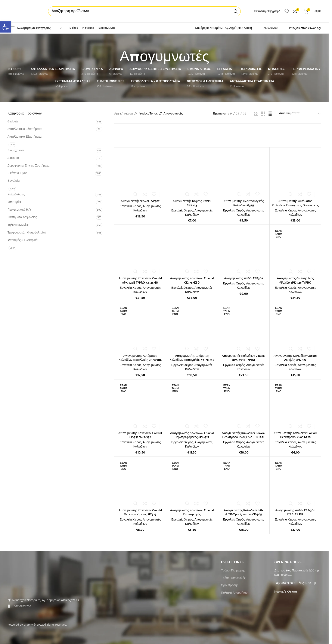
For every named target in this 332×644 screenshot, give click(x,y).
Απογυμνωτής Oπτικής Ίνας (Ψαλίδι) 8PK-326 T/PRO (295, 280)
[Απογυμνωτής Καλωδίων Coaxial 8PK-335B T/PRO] (244, 328)
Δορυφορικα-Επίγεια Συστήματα (29, 166)
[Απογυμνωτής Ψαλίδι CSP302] (140, 173)
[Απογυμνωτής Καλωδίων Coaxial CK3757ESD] (192, 251)
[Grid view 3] (263, 114)
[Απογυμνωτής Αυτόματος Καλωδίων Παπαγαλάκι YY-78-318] (192, 328)
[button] (6, 27)
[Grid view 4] (270, 114)
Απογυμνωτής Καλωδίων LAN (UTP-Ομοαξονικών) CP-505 (244, 512)
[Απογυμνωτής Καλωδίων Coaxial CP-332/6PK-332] (140, 405)
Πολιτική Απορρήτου (234, 593)
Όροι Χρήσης (230, 586)
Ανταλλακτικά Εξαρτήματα (24, 129)
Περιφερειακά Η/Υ (19, 210)
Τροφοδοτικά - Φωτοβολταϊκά (27, 233)
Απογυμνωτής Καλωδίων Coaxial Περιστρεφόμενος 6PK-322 (192, 435)
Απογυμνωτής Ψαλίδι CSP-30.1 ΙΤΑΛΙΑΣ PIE (295, 512)
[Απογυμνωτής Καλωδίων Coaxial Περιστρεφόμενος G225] (295, 405)
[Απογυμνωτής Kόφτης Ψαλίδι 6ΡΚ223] (192, 173)
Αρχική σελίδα (123, 114)
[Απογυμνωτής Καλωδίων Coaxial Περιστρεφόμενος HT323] (140, 483)
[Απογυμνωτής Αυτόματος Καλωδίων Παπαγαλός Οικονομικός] (295, 173)
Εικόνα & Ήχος (17, 173)
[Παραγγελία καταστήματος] (300, 114)
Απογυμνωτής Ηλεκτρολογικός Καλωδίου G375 (243, 203)
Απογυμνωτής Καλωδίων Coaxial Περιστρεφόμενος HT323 (140, 512)
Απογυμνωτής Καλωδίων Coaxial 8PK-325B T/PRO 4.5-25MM (140, 280)
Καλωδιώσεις (16, 195)
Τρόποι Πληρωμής (233, 571)
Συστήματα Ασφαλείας (22, 217)
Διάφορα (13, 158)
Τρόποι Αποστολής (233, 578)
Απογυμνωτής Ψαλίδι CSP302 (140, 201)
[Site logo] (24, 11)
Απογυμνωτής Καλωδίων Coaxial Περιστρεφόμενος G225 (295, 435)
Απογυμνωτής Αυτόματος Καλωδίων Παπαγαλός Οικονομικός (295, 203)
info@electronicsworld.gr (305, 28)
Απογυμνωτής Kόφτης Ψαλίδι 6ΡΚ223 (192, 203)
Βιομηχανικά (16, 151)
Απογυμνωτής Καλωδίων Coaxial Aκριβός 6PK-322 (295, 358)
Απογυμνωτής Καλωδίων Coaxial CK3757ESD (192, 280)
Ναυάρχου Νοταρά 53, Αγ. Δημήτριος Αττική (223, 28)
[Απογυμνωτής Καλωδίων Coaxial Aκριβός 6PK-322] (295, 328)
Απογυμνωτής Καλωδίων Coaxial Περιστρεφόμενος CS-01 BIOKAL (244, 435)
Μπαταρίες (14, 202)
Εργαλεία (14, 181)
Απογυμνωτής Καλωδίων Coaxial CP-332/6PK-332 (140, 435)
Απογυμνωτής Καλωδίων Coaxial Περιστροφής (192, 512)
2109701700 (270, 28)
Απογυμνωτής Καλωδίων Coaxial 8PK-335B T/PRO (244, 358)
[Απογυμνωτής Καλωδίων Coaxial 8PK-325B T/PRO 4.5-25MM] (140, 251)
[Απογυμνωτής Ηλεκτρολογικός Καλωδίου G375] (244, 173)
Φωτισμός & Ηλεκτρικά (22, 240)
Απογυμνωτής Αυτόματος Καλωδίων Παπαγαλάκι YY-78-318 (192, 358)
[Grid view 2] (256, 114)
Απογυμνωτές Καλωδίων (147, 209)
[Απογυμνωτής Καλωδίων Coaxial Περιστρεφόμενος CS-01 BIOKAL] (244, 405)
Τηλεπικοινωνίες (18, 225)
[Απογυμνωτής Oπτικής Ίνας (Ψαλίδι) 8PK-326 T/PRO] (295, 251)
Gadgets (13, 122)
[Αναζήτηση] (144, 11)
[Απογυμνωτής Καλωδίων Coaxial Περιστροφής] (192, 483)
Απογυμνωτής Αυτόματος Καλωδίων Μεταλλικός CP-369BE (140, 358)
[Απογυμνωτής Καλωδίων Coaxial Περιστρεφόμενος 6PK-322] (192, 405)
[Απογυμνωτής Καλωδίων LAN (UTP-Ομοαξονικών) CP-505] (244, 483)
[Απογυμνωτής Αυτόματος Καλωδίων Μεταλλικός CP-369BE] (140, 328)
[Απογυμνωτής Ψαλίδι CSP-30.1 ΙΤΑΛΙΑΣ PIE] (295, 483)
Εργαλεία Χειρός (131, 206)
